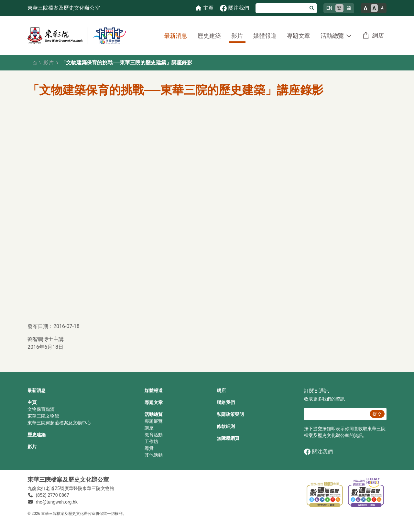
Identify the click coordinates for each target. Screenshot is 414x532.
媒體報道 (265, 36)
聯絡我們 (226, 402)
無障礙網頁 (228, 438)
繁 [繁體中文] (339, 8)
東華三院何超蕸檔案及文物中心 (59, 423)
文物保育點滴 (41, 409)
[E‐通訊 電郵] (336, 414)
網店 (378, 35)
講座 (149, 428)
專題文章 (299, 36)
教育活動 (154, 435)
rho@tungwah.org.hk (57, 502)
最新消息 (176, 36)
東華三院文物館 (43, 416)
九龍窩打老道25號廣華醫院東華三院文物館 (71, 488)
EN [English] (329, 8)
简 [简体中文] (349, 8)
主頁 (32, 402)
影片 (237, 36)
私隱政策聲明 (230, 414)
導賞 (149, 448)
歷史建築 (209, 36)
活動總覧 (154, 414)
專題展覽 (154, 421)
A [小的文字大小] (382, 8)
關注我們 (318, 452)
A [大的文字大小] (365, 8)
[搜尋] (281, 8)
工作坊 (151, 442)
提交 (377, 414)
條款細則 (226, 426)
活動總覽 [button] (332, 36)
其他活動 (154, 455)
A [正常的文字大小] (374, 8)
